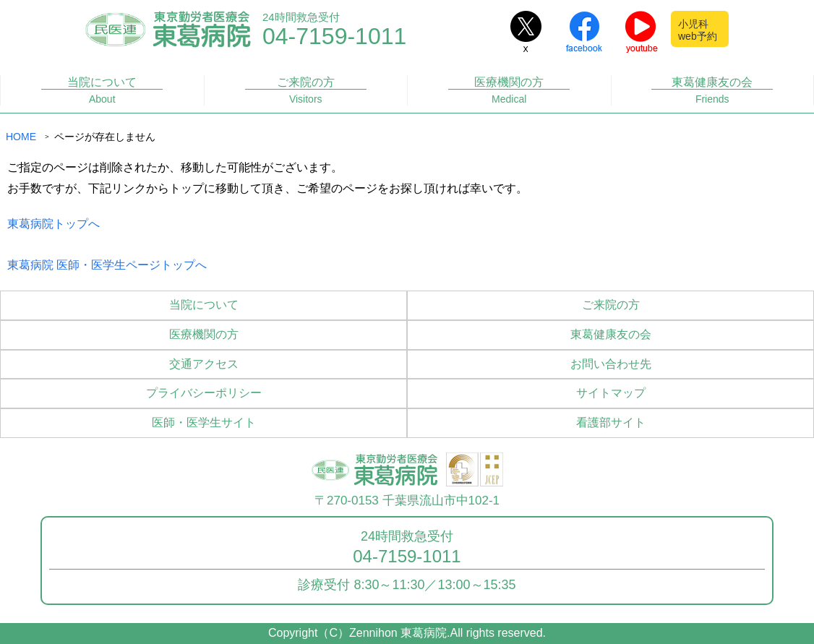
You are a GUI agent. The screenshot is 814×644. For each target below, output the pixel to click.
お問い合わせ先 (611, 364)
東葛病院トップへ (53, 224)
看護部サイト (611, 422)
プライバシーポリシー (204, 393)
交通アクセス (204, 364)
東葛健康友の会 (712, 91)
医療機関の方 (509, 91)
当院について (102, 91)
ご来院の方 (306, 91)
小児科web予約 (698, 30)
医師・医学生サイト (204, 422)
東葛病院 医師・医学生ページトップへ (107, 265)
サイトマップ (611, 393)
